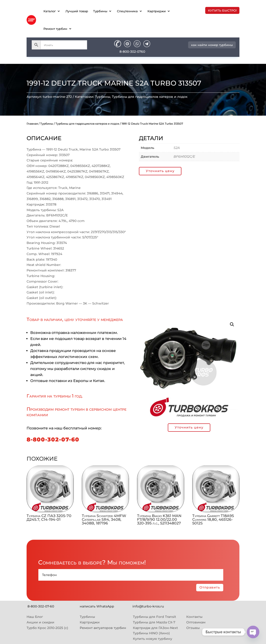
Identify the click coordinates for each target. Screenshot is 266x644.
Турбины (100, 11)
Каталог (50, 11)
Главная (32, 124)
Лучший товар (77, 11)
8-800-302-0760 (132, 52)
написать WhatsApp (97, 606)
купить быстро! (222, 10)
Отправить (210, 587)
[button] (232, 324)
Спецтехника (127, 11)
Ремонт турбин (55, 29)
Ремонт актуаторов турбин (103, 628)
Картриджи (157, 11)
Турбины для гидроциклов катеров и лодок (150, 97)
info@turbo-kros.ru (148, 606)
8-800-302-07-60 (53, 439)
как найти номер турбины (212, 45)
